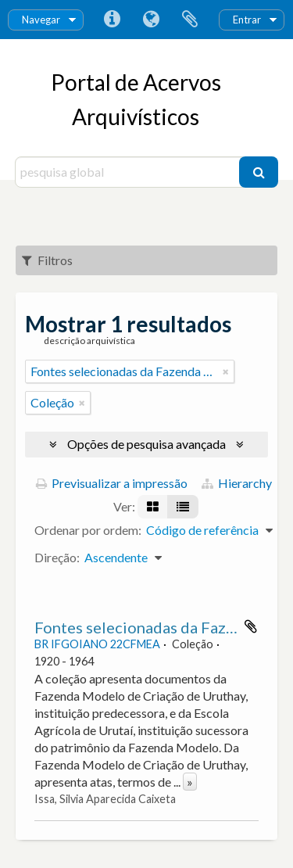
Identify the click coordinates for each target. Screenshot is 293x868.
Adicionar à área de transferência (251, 626)
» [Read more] (190, 782)
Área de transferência (190, 20)
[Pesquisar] (259, 172)
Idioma (151, 20)
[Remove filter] (226, 371)
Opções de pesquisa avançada (146, 444)
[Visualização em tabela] (183, 507)
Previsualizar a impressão (112, 483)
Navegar (41, 20)
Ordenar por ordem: (88, 530)
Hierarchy (237, 483)
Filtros (47, 260)
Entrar (247, 20)
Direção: (57, 557)
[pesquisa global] (129, 172)
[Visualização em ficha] (153, 507)
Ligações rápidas (112, 20)
